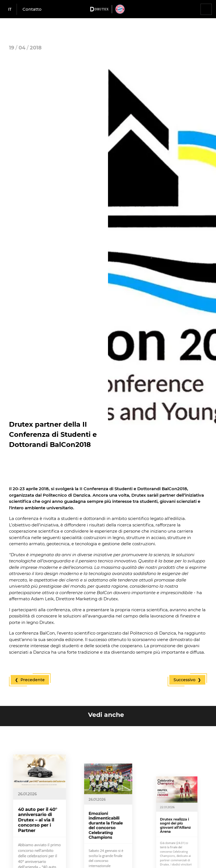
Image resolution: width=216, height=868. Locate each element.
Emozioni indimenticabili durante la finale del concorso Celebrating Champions (107, 842)
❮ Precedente (30, 680)
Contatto (32, 9)
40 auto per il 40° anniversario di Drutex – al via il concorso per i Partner (38, 836)
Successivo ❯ (187, 680)
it (10, 9)
